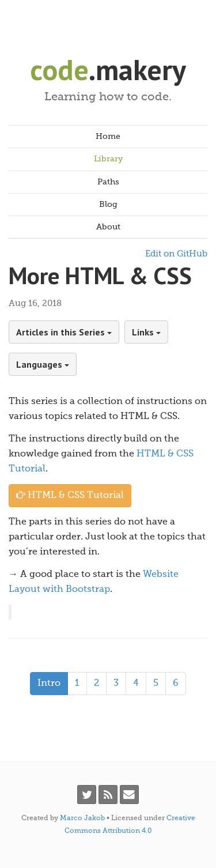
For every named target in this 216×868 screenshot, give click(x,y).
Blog (108, 205)
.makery (108, 69)
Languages (43, 364)
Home (108, 137)
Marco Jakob (82, 818)
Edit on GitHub (176, 254)
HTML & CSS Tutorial (70, 495)
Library (108, 159)
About (108, 227)
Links (146, 332)
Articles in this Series (64, 332)
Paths (108, 182)
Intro (49, 684)
